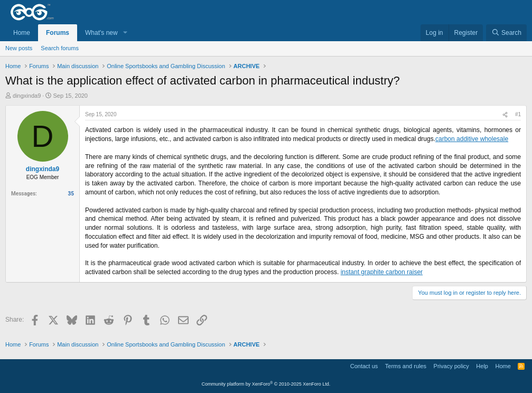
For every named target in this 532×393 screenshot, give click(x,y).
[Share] (505, 115)
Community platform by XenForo (266, 384)
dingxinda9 (27, 96)
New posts (19, 48)
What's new (101, 33)
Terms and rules (406, 366)
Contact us (364, 366)
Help (482, 366)
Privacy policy (451, 366)
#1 (518, 114)
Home (22, 33)
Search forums (60, 48)
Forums (58, 33)
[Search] (506, 33)
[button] (125, 33)
